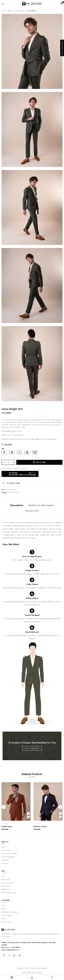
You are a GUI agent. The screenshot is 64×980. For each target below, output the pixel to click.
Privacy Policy (6, 886)
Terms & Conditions (7, 883)
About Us (4, 847)
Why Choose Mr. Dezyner (9, 854)
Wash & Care (6, 880)
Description (17, 505)
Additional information (41, 505)
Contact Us (5, 863)
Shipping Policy (6, 889)
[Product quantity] (8, 462)
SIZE (3, 449)
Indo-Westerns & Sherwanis (10, 912)
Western (10, 11)
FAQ (3, 876)
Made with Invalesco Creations (32, 973)
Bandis (3, 909)
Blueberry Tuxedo (40, 826)
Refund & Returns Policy (9, 893)
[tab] (17, 505)
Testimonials (5, 860)
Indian (3, 906)
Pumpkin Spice (7, 826)
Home (3, 11)
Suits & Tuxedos (19, 11)
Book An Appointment (32, 556)
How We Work (6, 850)
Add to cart (41, 462)
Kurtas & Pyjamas (7, 915)
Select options (28, 814)
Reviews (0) (32, 511)
